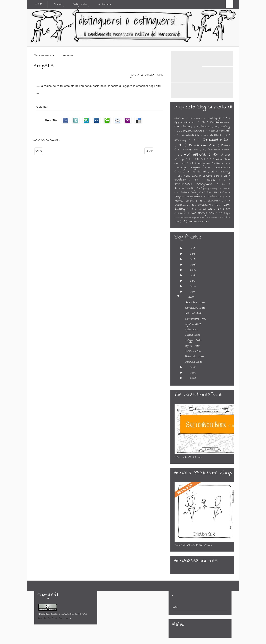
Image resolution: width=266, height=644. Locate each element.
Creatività (216, 135)
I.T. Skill (201, 159)
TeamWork (206, 209)
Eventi (226, 145)
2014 (193, 275)
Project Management (188, 197)
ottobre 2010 (194, 313)
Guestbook (105, 4)
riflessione (217, 197)
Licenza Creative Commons (54, 618)
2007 (193, 378)
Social (58, 4)
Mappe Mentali (197, 172)
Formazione (196, 154)
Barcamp (188, 127)
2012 (193, 286)
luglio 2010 (192, 329)
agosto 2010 (193, 324)
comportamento (220, 131)
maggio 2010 (193, 340)
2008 (193, 373)
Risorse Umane (185, 201)
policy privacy (210, 189)
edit (175, 607)
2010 (191, 297)
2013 (193, 281)
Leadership (222, 167)
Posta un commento (46, 140)
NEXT (149, 151)
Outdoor (182, 180)
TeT (228, 209)
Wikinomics (196, 222)
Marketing (224, 172)
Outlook (213, 180)
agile (199, 119)
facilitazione (193, 150)
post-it (227, 189)
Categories (80, 4)
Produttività (215, 193)
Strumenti (205, 205)
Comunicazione (191, 135)
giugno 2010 (193, 335)
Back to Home (43, 56)
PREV (39, 151)
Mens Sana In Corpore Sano (203, 176)
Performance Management (196, 184)
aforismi (180, 118)
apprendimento (186, 122)
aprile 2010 (192, 346)
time (182, 213)
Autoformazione (220, 123)
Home (39, 4)
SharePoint (215, 201)
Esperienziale (199, 145)
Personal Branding (186, 188)
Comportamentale (192, 131)
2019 (192, 248)
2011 (192, 292)
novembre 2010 (195, 308)
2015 (193, 270)
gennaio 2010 (194, 362)
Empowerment (216, 140)
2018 (192, 254)
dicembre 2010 (195, 302)
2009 (193, 367)
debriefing (182, 140)
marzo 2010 (193, 351)
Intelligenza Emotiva (210, 163)
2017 (193, 259)
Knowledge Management (190, 168)
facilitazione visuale (219, 150)
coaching (225, 127)
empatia (44, 66)
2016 (193, 265)
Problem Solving (190, 193)
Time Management (203, 213)
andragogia (216, 118)
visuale (215, 218)
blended (207, 127)
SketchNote (182, 205)
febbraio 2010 (194, 356)
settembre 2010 (196, 319)
